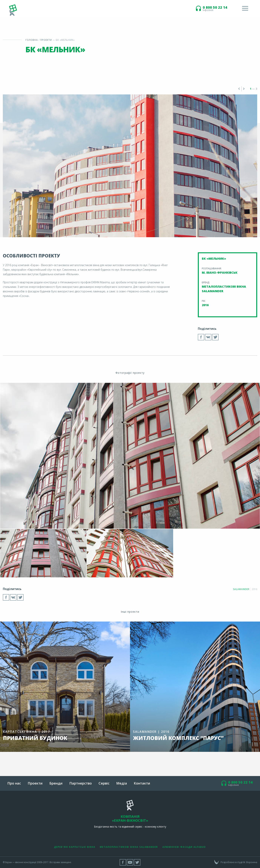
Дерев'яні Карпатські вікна (75, 847)
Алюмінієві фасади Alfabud (184, 847)
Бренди (56, 783)
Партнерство (81, 783)
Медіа (122, 783)
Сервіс (104, 783)
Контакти (142, 783)
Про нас (14, 783)
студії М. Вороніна (247, 862)
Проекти (46, 40)
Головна (32, 40)
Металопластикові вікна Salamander (129, 847)
